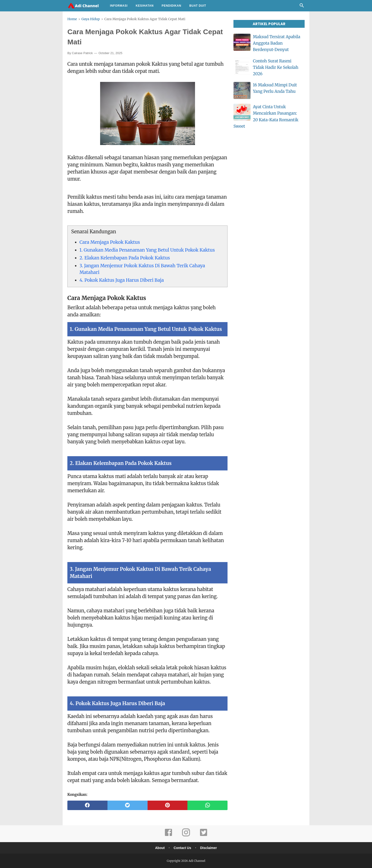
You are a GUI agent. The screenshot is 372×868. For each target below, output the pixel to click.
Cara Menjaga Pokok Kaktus (110, 242)
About (160, 848)
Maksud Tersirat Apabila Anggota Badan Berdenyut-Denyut (277, 43)
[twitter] (128, 805)
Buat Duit (198, 6)
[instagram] (186, 836)
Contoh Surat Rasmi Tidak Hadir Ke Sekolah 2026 (276, 67)
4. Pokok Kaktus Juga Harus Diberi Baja (122, 280)
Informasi (119, 6)
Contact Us (182, 848)
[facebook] (87, 805)
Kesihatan (145, 6)
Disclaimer (208, 848)
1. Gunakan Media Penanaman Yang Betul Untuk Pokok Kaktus (147, 250)
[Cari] (302, 7)
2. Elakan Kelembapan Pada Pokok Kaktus (125, 258)
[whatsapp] (207, 805)
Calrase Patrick (82, 53)
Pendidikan (171, 6)
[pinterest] (168, 805)
